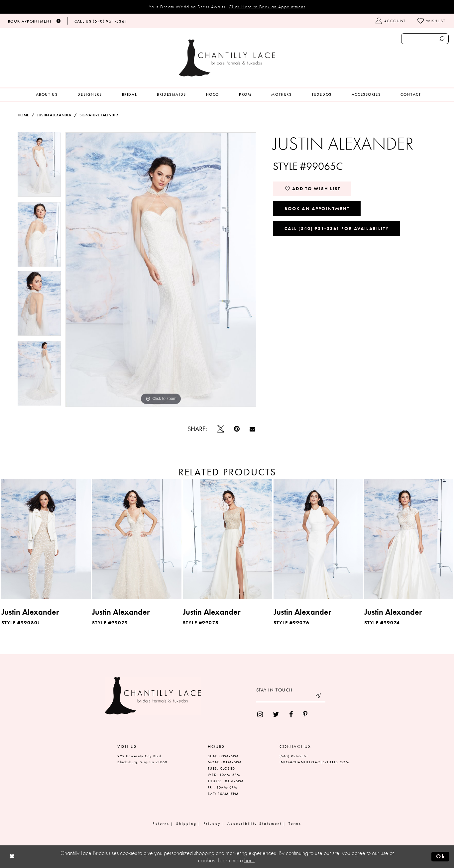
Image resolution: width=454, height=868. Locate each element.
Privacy (212, 823)
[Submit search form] (442, 39)
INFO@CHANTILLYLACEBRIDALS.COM (315, 762)
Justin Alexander (54, 115)
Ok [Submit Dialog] (441, 856)
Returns (161, 823)
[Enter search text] (425, 39)
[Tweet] (221, 429)
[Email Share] (252, 429)
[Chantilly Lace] (227, 58)
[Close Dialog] (12, 857)
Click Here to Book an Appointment (267, 7)
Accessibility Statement (255, 823)
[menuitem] (47, 95)
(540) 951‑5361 (294, 756)
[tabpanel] (39, 167)
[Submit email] (319, 697)
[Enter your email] (291, 697)
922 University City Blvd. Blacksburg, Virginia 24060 (142, 759)
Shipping (186, 823)
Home (23, 115)
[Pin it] (237, 429)
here (249, 860)
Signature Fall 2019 (99, 115)
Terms (295, 823)
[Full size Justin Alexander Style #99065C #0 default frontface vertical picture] (161, 270)
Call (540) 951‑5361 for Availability (337, 228)
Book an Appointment (317, 208)
